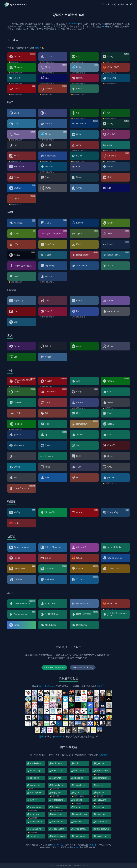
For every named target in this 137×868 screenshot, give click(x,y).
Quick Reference (47, 686)
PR (103, 26)
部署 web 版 (57, 845)
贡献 (37, 48)
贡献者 (100, 686)
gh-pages (94, 845)
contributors (60, 737)
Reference (73, 24)
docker (76, 847)
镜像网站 (103, 755)
